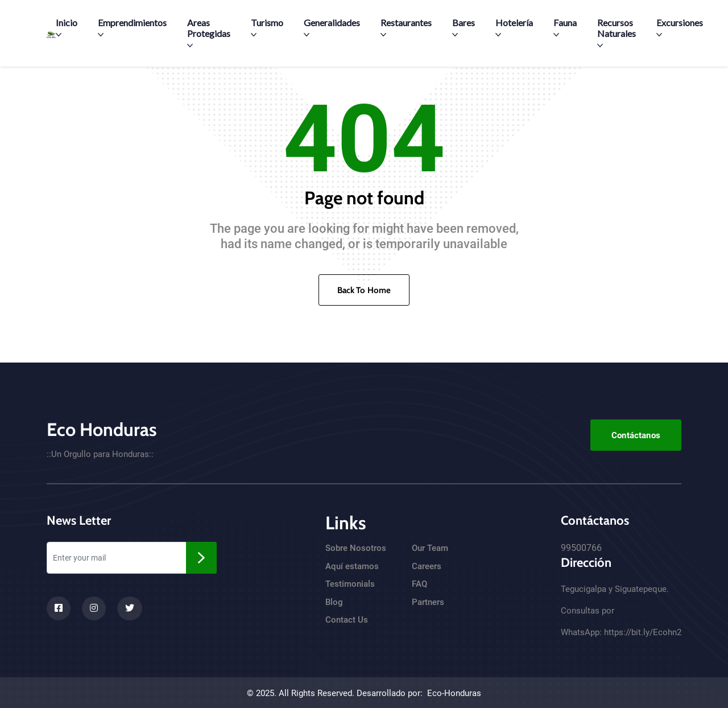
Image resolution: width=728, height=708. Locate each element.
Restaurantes (406, 27)
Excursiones (680, 27)
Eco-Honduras (454, 693)
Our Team (430, 548)
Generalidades (332, 27)
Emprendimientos (132, 27)
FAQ (419, 584)
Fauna (565, 27)
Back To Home (364, 290)
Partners (428, 602)
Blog (334, 602)
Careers (427, 566)
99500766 (581, 548)
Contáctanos (636, 435)
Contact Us (347, 620)
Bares (464, 27)
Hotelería (514, 27)
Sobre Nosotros (356, 548)
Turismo (267, 27)
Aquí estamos (352, 566)
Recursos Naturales (617, 33)
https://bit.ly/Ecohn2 (643, 632)
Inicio (67, 27)
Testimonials (350, 584)
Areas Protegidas (209, 33)
